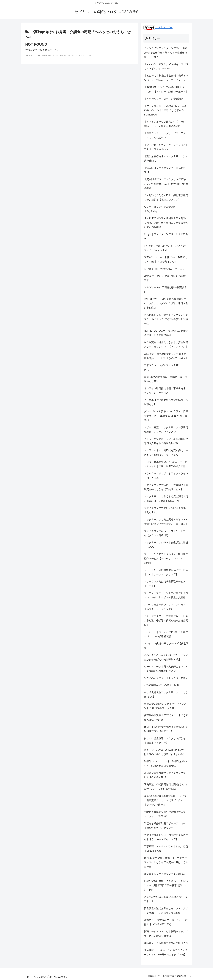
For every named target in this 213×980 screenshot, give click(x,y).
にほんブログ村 (158, 27)
